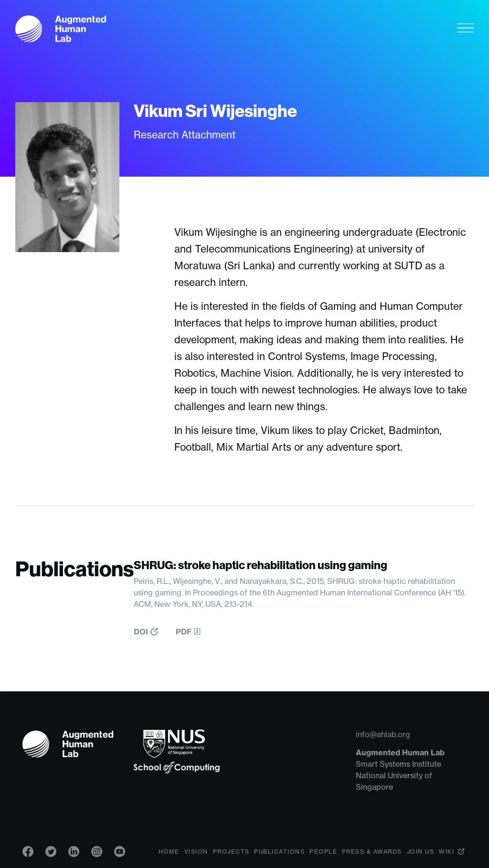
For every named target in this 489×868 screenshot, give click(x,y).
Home (169, 852)
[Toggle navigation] (465, 28)
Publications (279, 852)
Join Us (421, 852)
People (323, 852)
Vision (196, 852)
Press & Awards (372, 852)
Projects (231, 852)
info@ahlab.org (383, 734)
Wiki (446, 852)
